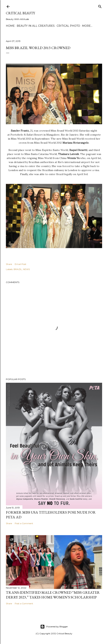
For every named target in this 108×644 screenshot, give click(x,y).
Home (10, 26)
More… (87, 26)
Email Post (21, 264)
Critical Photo (68, 26)
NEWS (26, 269)
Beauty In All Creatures (36, 26)
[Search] (100, 6)
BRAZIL (18, 269)
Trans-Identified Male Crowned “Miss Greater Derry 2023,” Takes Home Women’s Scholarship (53, 595)
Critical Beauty (20, 13)
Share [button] (9, 264)
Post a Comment (24, 523)
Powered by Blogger (54, 627)
